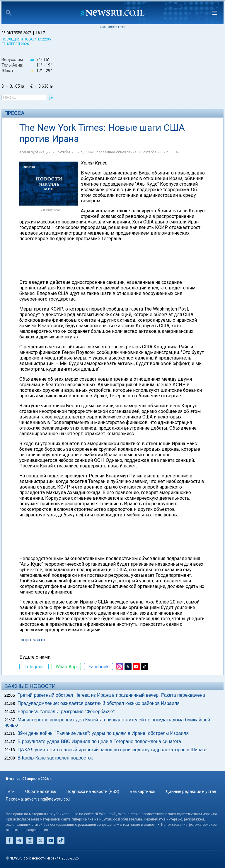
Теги (10, 791)
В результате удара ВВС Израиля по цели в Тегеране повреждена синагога (99, 741)
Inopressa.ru (32, 640)
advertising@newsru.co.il (48, 799)
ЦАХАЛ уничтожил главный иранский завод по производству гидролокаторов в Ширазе (112, 750)
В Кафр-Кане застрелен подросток (55, 758)
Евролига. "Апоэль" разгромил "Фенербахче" (66, 712)
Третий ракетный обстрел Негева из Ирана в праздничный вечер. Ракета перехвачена (111, 695)
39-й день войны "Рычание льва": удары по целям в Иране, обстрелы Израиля (103, 733)
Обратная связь (41, 791)
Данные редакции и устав (191, 791)
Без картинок (143, 791)
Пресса (15, 113)
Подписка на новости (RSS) (93, 791)
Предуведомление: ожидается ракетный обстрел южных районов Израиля (99, 703)
